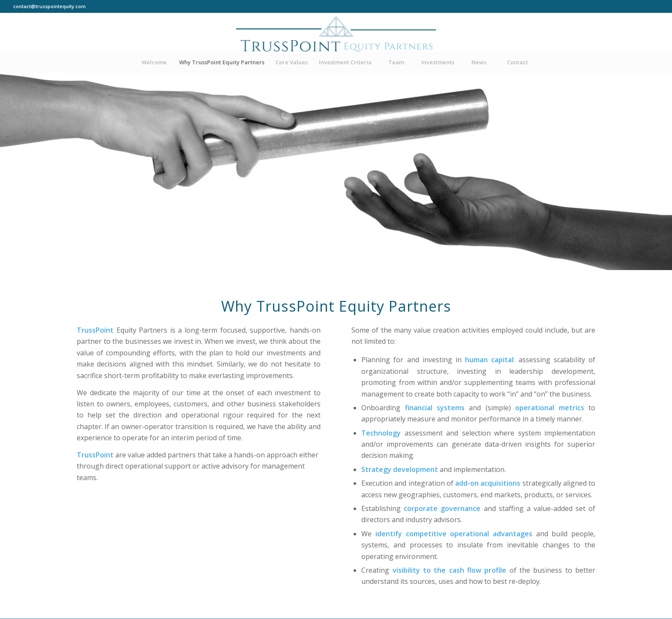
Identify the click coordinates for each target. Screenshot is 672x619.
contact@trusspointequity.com (49, 6)
